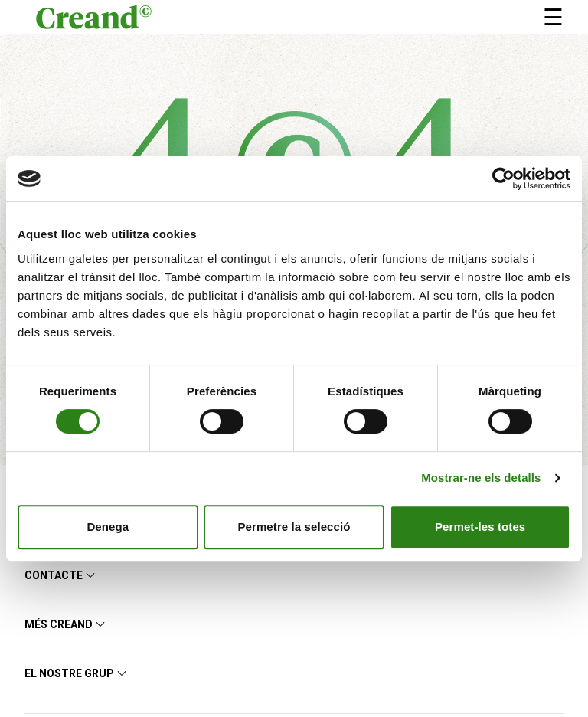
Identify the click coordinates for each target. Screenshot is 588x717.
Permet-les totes (480, 527)
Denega (108, 527)
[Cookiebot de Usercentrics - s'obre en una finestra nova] (503, 178)
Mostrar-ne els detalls (481, 478)
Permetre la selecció (294, 527)
